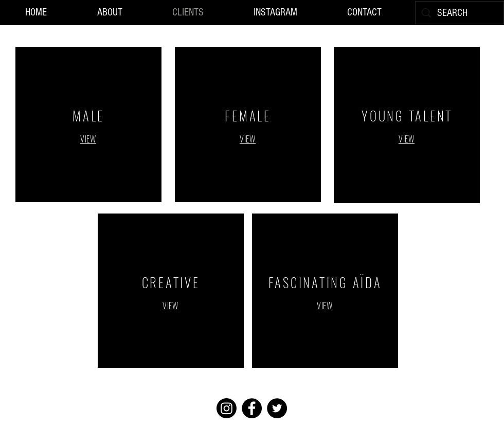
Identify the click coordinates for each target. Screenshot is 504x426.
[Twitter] (277, 408)
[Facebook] (252, 408)
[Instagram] (227, 408)
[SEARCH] (460, 13)
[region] (88, 125)
